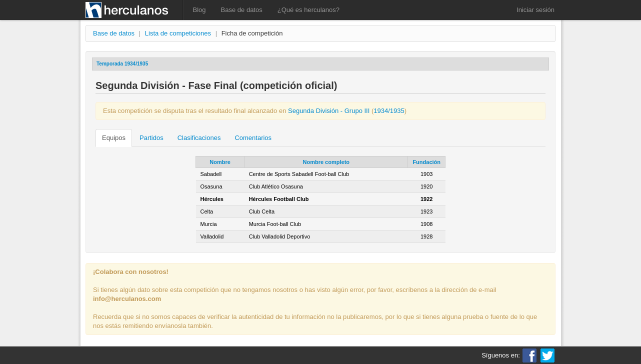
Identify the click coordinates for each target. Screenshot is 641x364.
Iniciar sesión (535, 10)
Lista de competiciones (178, 33)
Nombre (220, 162)
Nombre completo (326, 162)
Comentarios (253, 138)
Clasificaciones (199, 138)
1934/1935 (389, 111)
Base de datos (242, 10)
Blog (199, 10)
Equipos (114, 138)
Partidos (151, 138)
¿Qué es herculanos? (308, 10)
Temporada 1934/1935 (122, 64)
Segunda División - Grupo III (329, 111)
